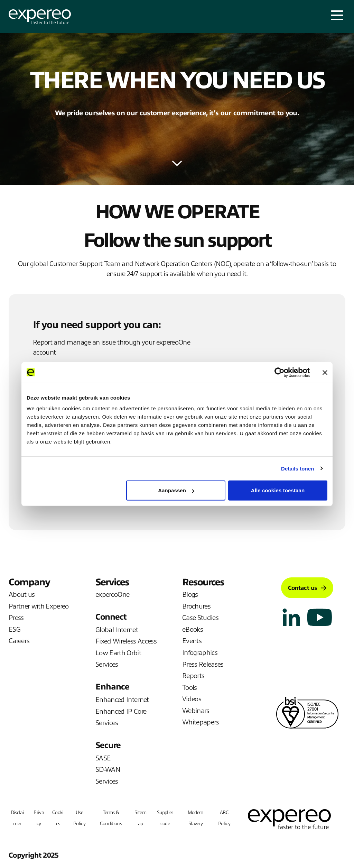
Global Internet (117, 630)
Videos (192, 699)
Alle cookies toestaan (278, 490)
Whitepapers (201, 722)
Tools (190, 688)
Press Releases (203, 664)
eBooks (193, 629)
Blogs (190, 595)
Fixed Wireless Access (126, 641)
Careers (19, 641)
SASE (103, 758)
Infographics (200, 653)
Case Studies (200, 618)
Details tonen (297, 468)
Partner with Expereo (39, 606)
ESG (15, 629)
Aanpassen (176, 490)
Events (192, 641)
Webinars (196, 711)
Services (107, 664)
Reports (193, 676)
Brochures (196, 606)
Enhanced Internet (122, 700)
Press (16, 618)
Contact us (307, 588)
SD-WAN (108, 770)
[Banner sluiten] (325, 372)
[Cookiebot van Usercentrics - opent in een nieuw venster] (280, 372)
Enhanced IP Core (121, 711)
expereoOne (112, 595)
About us (22, 595)
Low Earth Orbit (118, 653)
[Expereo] (40, 17)
